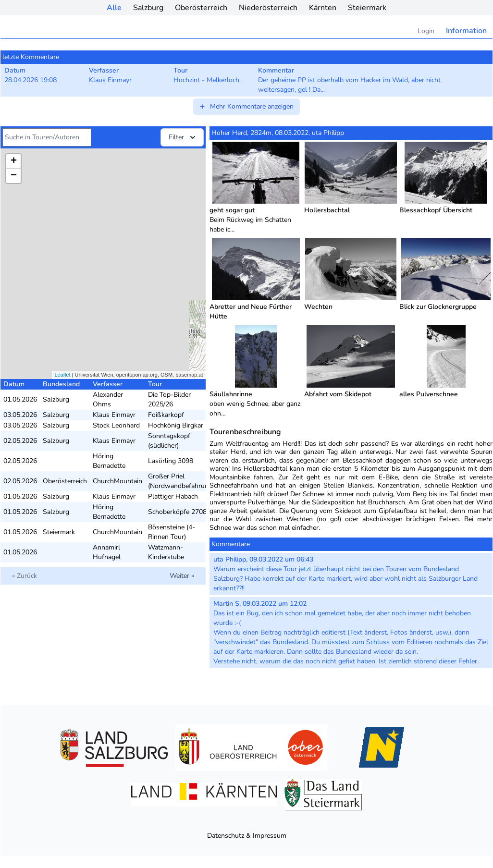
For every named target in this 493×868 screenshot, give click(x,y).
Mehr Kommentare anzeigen (246, 106)
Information (466, 31)
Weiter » (182, 576)
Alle (114, 8)
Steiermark (367, 8)
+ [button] (14, 161)
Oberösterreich (201, 8)
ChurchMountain (117, 481)
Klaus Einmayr (114, 415)
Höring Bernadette (109, 461)
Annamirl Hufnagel (107, 552)
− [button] (14, 176)
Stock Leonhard (116, 425)
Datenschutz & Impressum (247, 836)
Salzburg (148, 8)
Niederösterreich (268, 8)
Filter (183, 137)
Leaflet (62, 375)
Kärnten (323, 8)
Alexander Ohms (108, 399)
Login (426, 31)
